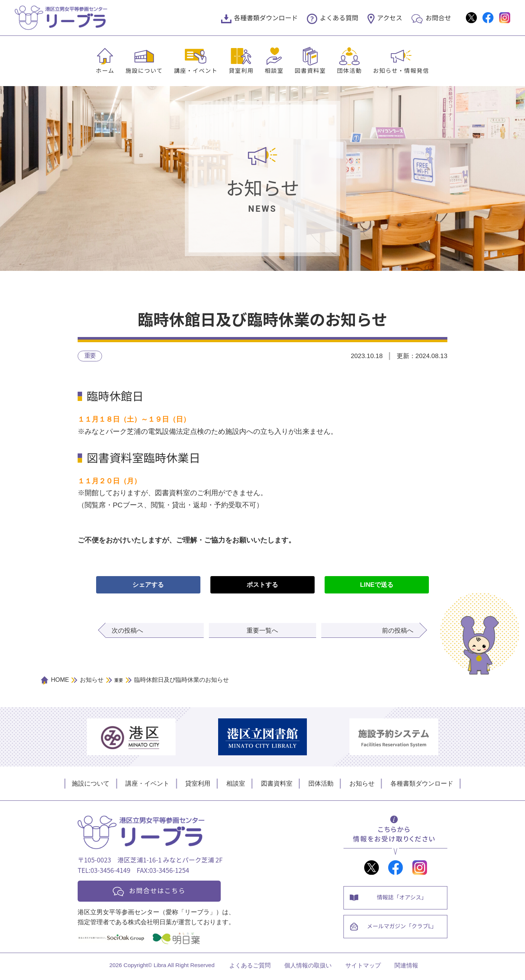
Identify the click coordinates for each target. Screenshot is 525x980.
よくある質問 (339, 18)
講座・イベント (196, 70)
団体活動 (349, 70)
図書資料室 (310, 70)
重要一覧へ (262, 631)
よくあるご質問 (250, 968)
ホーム (105, 70)
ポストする (262, 585)
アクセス (390, 18)
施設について (144, 70)
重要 (90, 356)
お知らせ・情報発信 (401, 70)
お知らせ (362, 783)
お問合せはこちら (160, 891)
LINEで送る (377, 585)
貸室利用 (241, 70)
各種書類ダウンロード (266, 18)
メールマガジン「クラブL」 (403, 929)
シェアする (148, 585)
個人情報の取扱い (308, 968)
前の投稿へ (398, 631)
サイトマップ (363, 968)
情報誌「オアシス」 (403, 898)
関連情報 (406, 968)
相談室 (274, 70)
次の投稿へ (127, 631)
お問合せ (438, 18)
